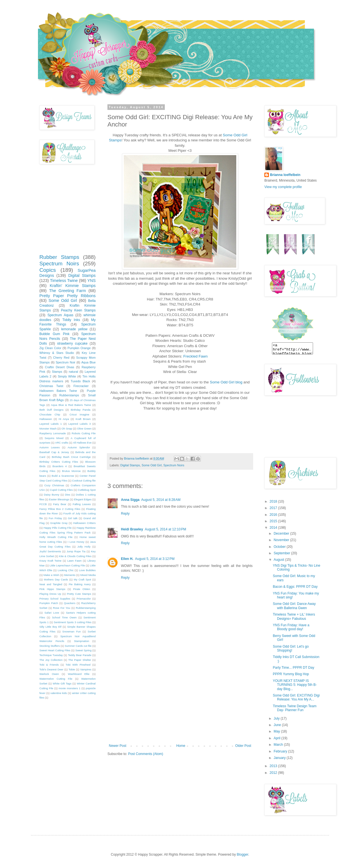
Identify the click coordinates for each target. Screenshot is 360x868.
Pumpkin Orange (79, 348)
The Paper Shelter (80, 660)
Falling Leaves (82, 504)
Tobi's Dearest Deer (51, 669)
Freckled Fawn (195, 356)
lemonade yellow (74, 329)
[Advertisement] (180, 702)
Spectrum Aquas (60, 315)
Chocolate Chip (50, 414)
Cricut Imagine (79, 414)
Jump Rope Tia (76, 551)
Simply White (67, 376)
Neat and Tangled (51, 584)
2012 (274, 773)
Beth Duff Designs (51, 410)
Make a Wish (51, 575)
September (282, 553)
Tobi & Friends (49, 665)
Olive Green (84, 429)
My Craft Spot (82, 579)
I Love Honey (76, 542)
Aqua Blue (88, 362)
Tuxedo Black (80, 381)
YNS (91, 281)
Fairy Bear (60, 504)
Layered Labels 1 (51, 424)
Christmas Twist (51, 386)
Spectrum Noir (66, 362)
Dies (68, 495)
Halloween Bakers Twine (58, 391)
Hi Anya (64, 419)
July (277, 718)
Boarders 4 (59, 466)
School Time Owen (64, 617)
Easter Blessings (59, 499)
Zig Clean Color (50, 348)
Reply (125, 514)
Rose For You (61, 608)
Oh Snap (67, 429)
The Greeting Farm (67, 291)
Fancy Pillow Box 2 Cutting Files (60, 509)
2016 (274, 515)
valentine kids (59, 693)
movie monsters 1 (69, 688)
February (281, 751)
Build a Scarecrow (63, 476)
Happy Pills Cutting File (58, 528)
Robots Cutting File (84, 433)
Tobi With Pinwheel (78, 665)
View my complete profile (283, 187)
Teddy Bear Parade (80, 655)
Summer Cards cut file (78, 646)
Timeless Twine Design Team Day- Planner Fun (295, 708)
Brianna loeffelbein (285, 175)
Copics (48, 270)
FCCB (43, 504)
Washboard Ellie (79, 674)
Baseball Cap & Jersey (54, 452)
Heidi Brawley (132, 529)
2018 (274, 501)
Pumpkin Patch (49, 603)
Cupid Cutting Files (61, 490)
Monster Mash (48, 429)
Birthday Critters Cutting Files (59, 462)
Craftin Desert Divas (60, 367)
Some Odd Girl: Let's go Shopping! (291, 648)
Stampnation (82, 641)
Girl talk (73, 518)
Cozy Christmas (54, 485)
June (278, 725)
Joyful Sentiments (50, 551)
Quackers (70, 603)
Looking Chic (66, 570)
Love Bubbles (87, 570)
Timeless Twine (64, 281)
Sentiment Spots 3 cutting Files (73, 622)
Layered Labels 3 (80, 424)
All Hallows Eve (82, 443)
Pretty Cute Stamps (79, 594)
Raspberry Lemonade (53, 433)
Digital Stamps (130, 465)
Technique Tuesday (51, 655)
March (279, 745)
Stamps (57, 372)
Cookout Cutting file (84, 481)
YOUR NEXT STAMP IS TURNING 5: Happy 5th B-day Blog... (295, 685)
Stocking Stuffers (50, 646)
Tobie (72, 669)
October (280, 547)
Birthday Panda (80, 410)
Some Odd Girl (151, 465)
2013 (274, 766)
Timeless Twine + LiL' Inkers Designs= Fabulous (294, 616)
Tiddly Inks (71, 320)
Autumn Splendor (79, 447)
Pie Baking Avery (80, 584)
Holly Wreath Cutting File (56, 537)
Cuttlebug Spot (87, 490)
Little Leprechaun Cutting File (67, 565)
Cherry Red (61, 358)
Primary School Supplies (55, 599)
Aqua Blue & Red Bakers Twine (71, 405)
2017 (274, 508)
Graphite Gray (59, 523)
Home (181, 746)
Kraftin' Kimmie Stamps (73, 286)
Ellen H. (127, 559)
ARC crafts (62, 443)
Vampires (86, 669)
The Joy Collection (51, 660)
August (279, 560)
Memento (70, 575)
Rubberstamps (69, 395)
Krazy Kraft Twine (50, 561)
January (280, 758)
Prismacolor (84, 599)
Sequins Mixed (54, 438)
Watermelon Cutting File (56, 679)
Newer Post (118, 746)
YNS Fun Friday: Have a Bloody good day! (291, 627)
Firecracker (81, 386)
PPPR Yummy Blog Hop (291, 674)
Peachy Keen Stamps (78, 310)
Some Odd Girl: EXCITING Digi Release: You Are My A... (296, 697)
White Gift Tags (62, 683)
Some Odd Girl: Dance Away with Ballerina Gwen (294, 606)
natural (74, 372)
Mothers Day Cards (56, 579)
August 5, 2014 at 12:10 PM (166, 529)
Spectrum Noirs (174, 465)
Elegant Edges (83, 499)
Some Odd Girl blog (226, 382)
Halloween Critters (84, 523)
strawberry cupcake (72, 343)
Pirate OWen (82, 589)
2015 (274, 521)
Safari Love (52, 613)
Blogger (243, 855)
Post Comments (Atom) (146, 754)
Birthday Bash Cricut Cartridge (71, 457)
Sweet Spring (83, 650)
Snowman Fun (72, 631)
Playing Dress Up (50, 594)
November (282, 540)
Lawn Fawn (74, 561)
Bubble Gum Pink (54, 334)
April (277, 738)
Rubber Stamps (59, 257)
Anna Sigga (130, 500)
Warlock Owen (49, 674)
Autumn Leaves (49, 447)
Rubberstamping (86, 608)
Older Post (243, 746)
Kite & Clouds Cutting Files (75, 556)
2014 (274, 528)
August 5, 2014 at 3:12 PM (155, 559)
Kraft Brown (83, 419)
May (277, 731)
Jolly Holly (84, 547)
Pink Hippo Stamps (52, 589)
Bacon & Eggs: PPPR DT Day (295, 587)
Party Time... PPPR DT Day (293, 668)
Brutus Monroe (71, 471)
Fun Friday (55, 518)
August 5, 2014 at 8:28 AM (161, 500)
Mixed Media (88, 575)
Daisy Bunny (52, 495)
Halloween (46, 419)
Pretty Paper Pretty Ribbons (67, 296)
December (282, 534)
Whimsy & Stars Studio (57, 353)
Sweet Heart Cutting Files (55, 650)
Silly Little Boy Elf (50, 627)
